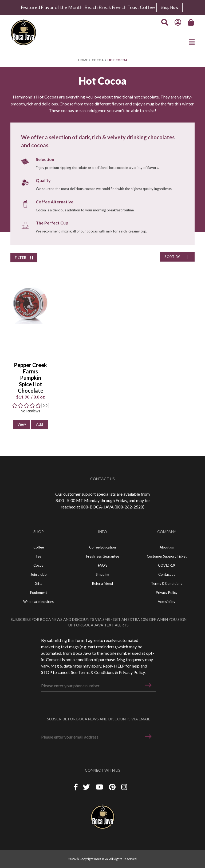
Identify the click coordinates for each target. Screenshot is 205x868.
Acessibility (167, 602)
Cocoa (98, 60)
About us (167, 547)
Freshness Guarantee (103, 556)
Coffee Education (102, 547)
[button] (148, 685)
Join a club (39, 574)
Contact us (167, 574)
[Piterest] (113, 787)
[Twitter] (87, 787)
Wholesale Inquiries (38, 602)
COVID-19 (167, 565)
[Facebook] (76, 787)
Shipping (102, 574)
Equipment (39, 593)
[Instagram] (124, 787)
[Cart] (191, 22)
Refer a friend (102, 583)
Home (83, 60)
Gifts (38, 583)
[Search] (165, 22)
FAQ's (103, 565)
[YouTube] (100, 787)
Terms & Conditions (96, 672)
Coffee (39, 547)
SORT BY (177, 257)
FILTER (24, 257)
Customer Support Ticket (167, 556)
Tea (38, 556)
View (22, 424)
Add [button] (40, 424)
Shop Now (169, 7)
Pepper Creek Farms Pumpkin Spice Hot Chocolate (30, 378)
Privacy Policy (132, 672)
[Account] (178, 22)
